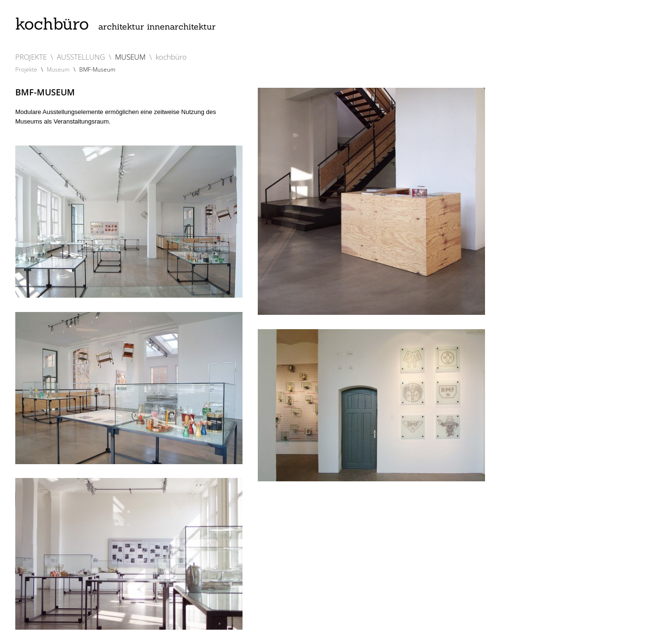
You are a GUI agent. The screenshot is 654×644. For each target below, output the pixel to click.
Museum (58, 69)
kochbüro (116, 24)
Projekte (26, 69)
